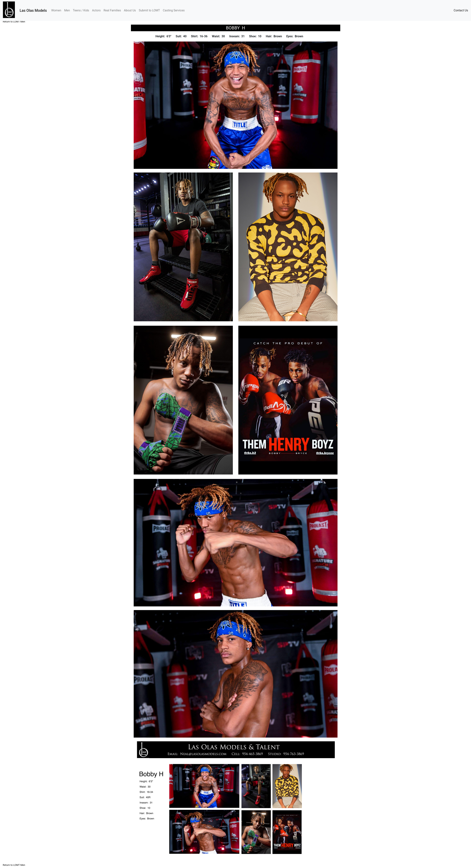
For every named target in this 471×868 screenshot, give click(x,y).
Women (57, 10)
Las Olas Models (33, 10)
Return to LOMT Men (14, 22)
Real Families (112, 10)
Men (67, 10)
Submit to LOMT (149, 10)
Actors (96, 10)
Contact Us (461, 10)
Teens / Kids (81, 10)
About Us (130, 10)
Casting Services (174, 10)
